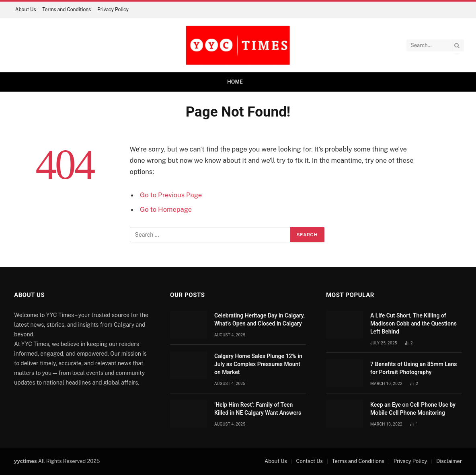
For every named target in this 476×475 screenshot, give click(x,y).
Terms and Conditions (67, 10)
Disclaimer (449, 461)
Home (235, 82)
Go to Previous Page (171, 195)
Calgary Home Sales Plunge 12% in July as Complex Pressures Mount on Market (258, 364)
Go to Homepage (166, 209)
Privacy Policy (113, 10)
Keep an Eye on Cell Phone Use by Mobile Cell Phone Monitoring (413, 409)
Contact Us (310, 461)
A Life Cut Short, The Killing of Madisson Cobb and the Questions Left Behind (413, 323)
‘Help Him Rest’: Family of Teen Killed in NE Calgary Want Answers (258, 409)
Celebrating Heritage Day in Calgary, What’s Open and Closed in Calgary (260, 319)
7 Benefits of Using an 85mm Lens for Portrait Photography (413, 368)
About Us (26, 10)
